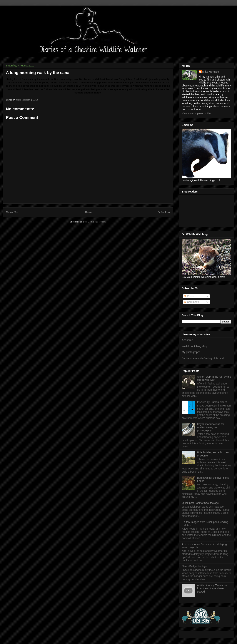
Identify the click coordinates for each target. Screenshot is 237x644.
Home (89, 212)
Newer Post (13, 212)
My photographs (191, 352)
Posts (189, 296)
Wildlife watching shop (195, 346)
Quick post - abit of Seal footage (200, 503)
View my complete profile (196, 113)
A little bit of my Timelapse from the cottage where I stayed (212, 588)
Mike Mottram (211, 72)
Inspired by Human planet (212, 402)
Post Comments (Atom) (95, 222)
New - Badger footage (194, 566)
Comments (192, 302)
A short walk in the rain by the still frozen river (214, 378)
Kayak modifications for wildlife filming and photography (211, 427)
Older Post (164, 212)
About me (187, 340)
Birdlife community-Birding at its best (203, 358)
